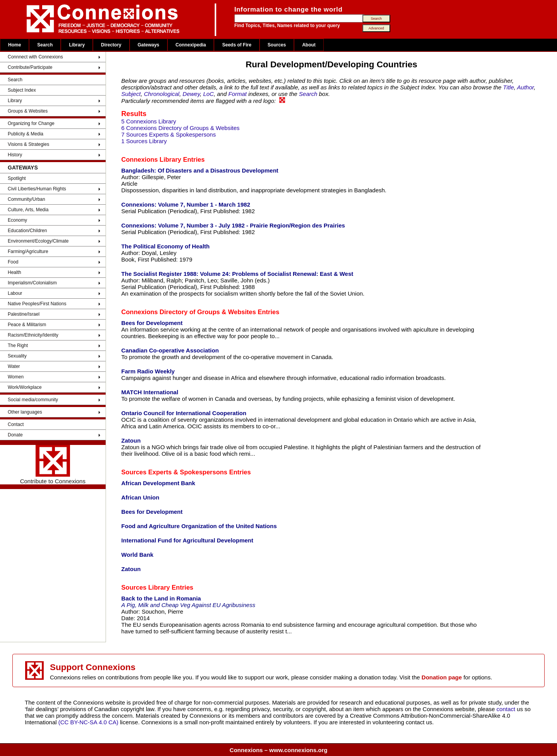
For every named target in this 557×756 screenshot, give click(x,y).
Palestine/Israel (24, 314)
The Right (18, 346)
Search (45, 45)
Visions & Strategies (28, 144)
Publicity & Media (26, 134)
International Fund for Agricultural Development (187, 540)
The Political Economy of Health (166, 246)
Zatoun (131, 440)
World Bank (138, 555)
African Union (140, 497)
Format (237, 94)
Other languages (25, 412)
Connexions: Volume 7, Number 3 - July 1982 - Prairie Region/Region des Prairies (233, 225)
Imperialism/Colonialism (32, 283)
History (15, 155)
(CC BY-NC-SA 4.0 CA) (88, 722)
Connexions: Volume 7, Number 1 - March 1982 (186, 204)
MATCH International (150, 392)
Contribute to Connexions (53, 465)
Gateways (149, 45)
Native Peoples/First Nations (37, 304)
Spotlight (17, 178)
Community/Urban (26, 199)
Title (509, 87)
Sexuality (17, 356)
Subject (131, 94)
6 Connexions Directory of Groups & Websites (181, 128)
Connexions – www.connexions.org (279, 750)
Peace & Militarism (27, 325)
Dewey (191, 94)
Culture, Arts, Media (28, 210)
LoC (208, 94)
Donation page (442, 677)
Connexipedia (191, 45)
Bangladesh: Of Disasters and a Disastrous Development (200, 170)
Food (13, 262)
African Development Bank (158, 483)
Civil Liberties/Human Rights (37, 189)
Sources (277, 45)
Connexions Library (151, 159)
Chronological (162, 94)
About (309, 45)
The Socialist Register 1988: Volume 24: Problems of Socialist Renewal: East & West (237, 274)
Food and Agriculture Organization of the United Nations (199, 526)
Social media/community (33, 400)
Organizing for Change (31, 123)
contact (507, 709)
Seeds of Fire (237, 45)
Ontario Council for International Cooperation (184, 413)
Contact (16, 424)
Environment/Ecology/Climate (38, 241)
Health (15, 272)
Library (77, 45)
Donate (15, 435)
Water (14, 366)
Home (15, 45)
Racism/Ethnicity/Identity (33, 335)
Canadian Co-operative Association (170, 350)
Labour (15, 293)
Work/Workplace (25, 387)
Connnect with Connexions (35, 57)
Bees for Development (152, 323)
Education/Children (27, 231)
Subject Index (22, 90)
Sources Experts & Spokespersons (174, 472)
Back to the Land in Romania (161, 598)
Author (525, 87)
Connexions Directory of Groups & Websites (189, 312)
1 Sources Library (144, 141)
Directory (111, 45)
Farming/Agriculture (28, 251)
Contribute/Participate (30, 67)
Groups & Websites (28, 111)
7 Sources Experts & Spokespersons (169, 134)
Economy (17, 220)
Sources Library (146, 587)
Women (16, 377)
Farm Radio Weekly (148, 371)
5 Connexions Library (149, 121)
